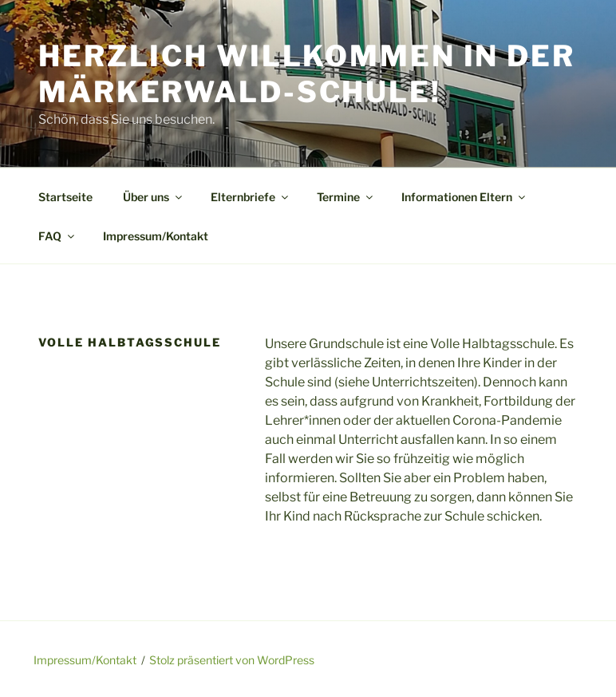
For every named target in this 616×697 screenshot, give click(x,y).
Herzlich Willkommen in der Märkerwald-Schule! (307, 74)
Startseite (65, 197)
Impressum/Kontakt (156, 236)
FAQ (57, 236)
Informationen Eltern (464, 197)
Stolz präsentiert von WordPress (232, 660)
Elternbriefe (251, 197)
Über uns (154, 197)
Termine (346, 197)
